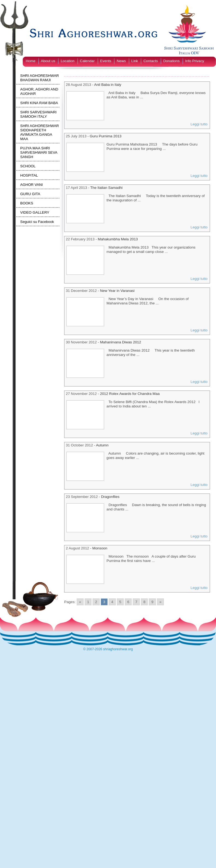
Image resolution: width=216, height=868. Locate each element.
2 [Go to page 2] (96, 602)
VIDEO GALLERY (35, 212)
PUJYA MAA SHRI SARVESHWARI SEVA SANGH (39, 152)
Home (31, 61)
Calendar (87, 61)
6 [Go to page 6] (128, 602)
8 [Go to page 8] (144, 602)
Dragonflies (110, 497)
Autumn (102, 445)
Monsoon (100, 548)
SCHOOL (28, 166)
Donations (171, 61)
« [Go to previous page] (80, 602)
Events (106, 61)
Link (135, 61)
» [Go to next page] (160, 602)
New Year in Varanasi (117, 291)
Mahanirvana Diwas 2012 (120, 342)
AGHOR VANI (32, 185)
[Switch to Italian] (33, 53)
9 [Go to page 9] (152, 602)
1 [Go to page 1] (88, 602)
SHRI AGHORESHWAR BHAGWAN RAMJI (40, 78)
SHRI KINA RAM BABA (39, 103)
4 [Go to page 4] (112, 602)
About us (48, 61)
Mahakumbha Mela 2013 (118, 239)
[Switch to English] (46, 53)
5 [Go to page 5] (120, 602)
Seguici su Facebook (37, 222)
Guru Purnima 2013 (105, 136)
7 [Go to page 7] (136, 602)
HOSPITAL (29, 175)
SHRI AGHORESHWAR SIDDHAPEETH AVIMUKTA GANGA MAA (40, 132)
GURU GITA (30, 194)
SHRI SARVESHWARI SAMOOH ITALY (38, 114)
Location (67, 61)
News (121, 61)
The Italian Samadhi (106, 188)
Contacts (151, 61)
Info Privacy (195, 61)
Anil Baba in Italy (108, 85)
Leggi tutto (199, 124)
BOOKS (27, 203)
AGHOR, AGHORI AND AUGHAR (39, 91)
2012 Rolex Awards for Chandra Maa (130, 394)
